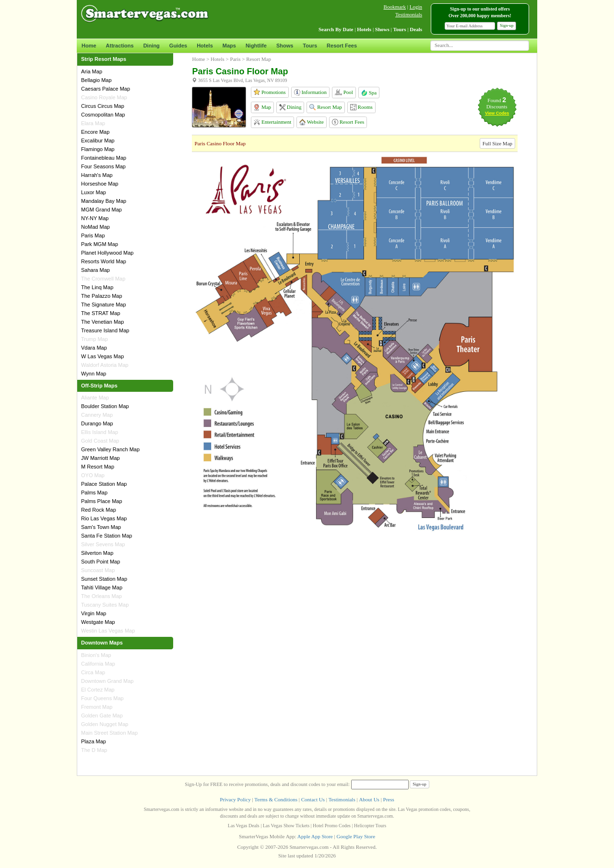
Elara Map (93, 123)
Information (310, 92)
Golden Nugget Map (105, 724)
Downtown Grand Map (107, 681)
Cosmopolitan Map (103, 115)
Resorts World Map (104, 261)
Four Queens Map (102, 698)
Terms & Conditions (276, 799)
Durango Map (97, 423)
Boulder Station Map (105, 406)
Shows (285, 46)
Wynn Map (94, 374)
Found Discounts (497, 103)
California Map (98, 664)
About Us (369, 799)
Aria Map (92, 71)
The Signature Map (104, 305)
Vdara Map (94, 348)
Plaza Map (94, 741)
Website (312, 122)
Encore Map (95, 132)
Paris (236, 59)
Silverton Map (97, 553)
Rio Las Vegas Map (104, 518)
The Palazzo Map (102, 296)
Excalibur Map (98, 141)
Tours (310, 46)
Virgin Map (94, 613)
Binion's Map (96, 655)
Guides (178, 46)
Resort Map (325, 107)
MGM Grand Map (101, 210)
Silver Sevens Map (103, 544)
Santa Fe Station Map (106, 536)
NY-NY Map (95, 218)
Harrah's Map (97, 175)
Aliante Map (95, 398)
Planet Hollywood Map (107, 253)
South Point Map (100, 562)
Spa (369, 93)
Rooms (361, 107)
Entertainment (272, 122)
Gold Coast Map (100, 441)
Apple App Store (315, 836)
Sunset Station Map (104, 579)
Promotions (270, 92)
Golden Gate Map (102, 716)
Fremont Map (97, 707)
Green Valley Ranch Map (110, 449)
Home (89, 46)
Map (262, 107)
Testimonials (409, 14)
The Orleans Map (101, 596)
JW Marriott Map (100, 458)
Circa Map (93, 672)
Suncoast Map (98, 570)
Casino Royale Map (104, 97)
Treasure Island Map (105, 330)
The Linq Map (97, 287)
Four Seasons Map (103, 166)
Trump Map (94, 339)
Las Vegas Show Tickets (286, 826)
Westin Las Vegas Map (108, 631)
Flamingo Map (98, 149)
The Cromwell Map (103, 279)
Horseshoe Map (100, 184)
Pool (344, 92)
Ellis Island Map (100, 432)
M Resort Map (98, 467)
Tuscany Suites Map (105, 605)
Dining (152, 46)
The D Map (94, 750)
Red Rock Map (99, 510)
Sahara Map (95, 270)
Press (389, 799)
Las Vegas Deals (244, 826)
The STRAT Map (101, 313)
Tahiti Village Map (102, 587)
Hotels (205, 46)
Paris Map (93, 235)
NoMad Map (95, 227)
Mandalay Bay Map (104, 201)
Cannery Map (97, 415)
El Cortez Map (98, 690)
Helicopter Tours (370, 826)
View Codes (497, 113)
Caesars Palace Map (106, 89)
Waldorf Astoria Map (105, 365)
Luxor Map (94, 192)
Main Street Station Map (109, 733)
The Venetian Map (102, 322)
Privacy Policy (235, 799)
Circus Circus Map (103, 106)
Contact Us (313, 799)
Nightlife (256, 46)
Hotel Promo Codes (332, 826)
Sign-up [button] (507, 25)
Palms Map (94, 493)
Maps (229, 46)
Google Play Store (356, 836)
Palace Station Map (104, 484)
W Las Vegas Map (102, 356)
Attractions (120, 46)
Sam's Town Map (101, 527)
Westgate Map (98, 622)
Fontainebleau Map (104, 158)
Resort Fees (342, 46)
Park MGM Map (100, 244)
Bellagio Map (96, 80)
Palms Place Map (102, 501)
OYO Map (93, 475)
